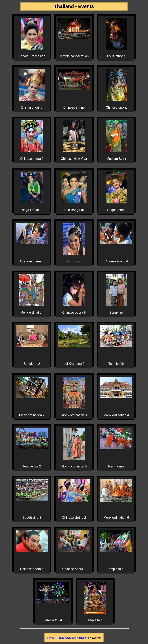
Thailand (84, 638)
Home (51, 638)
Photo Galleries (66, 638)
